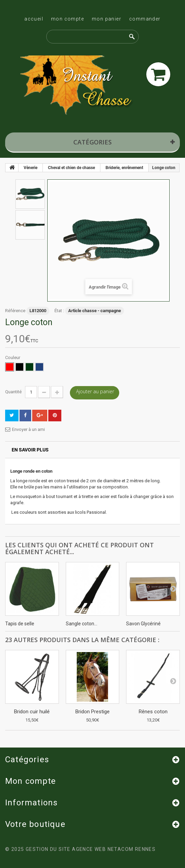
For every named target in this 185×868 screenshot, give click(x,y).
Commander (145, 19)
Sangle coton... (82, 624)
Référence (15, 311)
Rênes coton (153, 712)
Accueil (34, 19)
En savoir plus (30, 450)
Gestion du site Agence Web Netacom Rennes (91, 849)
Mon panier (107, 19)
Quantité (13, 392)
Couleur (13, 358)
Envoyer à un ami (28, 429)
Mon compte (67, 19)
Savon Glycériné (143, 624)
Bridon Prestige (92, 712)
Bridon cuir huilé (32, 712)
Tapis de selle (20, 624)
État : (59, 311)
